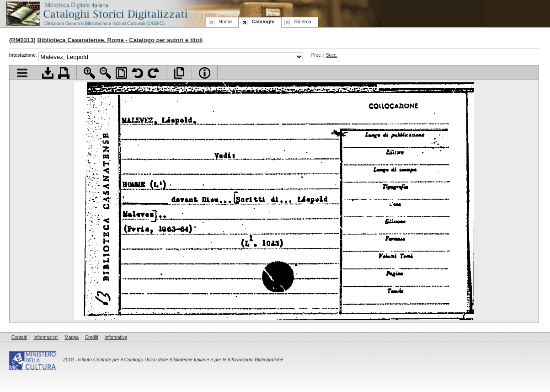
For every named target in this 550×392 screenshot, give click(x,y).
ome (225, 21)
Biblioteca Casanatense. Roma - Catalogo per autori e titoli (120, 40)
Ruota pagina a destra (153, 73)
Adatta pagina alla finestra (121, 73)
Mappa (72, 337)
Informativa (116, 337)
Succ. (332, 55)
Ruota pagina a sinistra (137, 73)
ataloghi (263, 21)
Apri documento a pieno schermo (179, 73)
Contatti (19, 337)
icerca (302, 21)
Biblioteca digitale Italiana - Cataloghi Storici (96, 13)
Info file (205, 73)
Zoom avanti (89, 73)
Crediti (92, 337)
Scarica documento (48, 73)
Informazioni (46, 337)
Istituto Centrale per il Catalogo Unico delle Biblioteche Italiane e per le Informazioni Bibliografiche (180, 360)
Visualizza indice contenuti (22, 73)
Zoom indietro (105, 73)
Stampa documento (64, 73)
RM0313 (22, 40)
